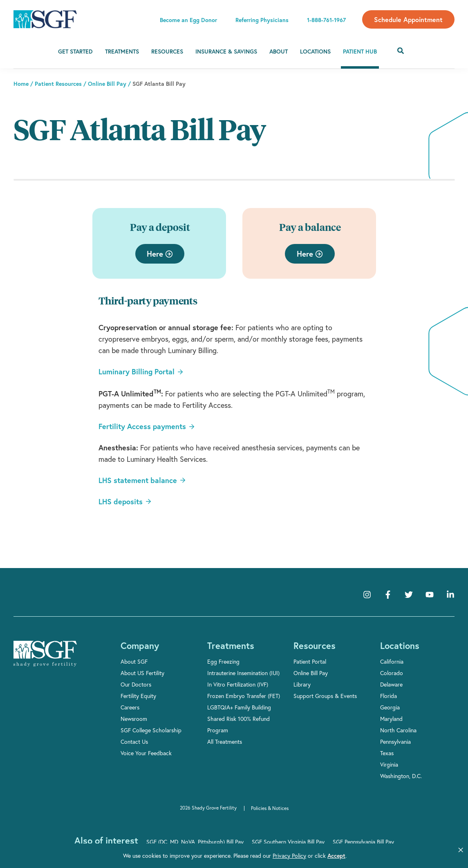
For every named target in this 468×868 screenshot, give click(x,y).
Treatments (122, 51)
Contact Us (134, 742)
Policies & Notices (270, 808)
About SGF (134, 661)
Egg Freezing (223, 661)
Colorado (392, 673)
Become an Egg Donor (188, 20)
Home (21, 84)
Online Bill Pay (107, 84)
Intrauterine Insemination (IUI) (243, 673)
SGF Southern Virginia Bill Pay (288, 842)
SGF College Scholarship (151, 730)
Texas (387, 753)
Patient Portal (310, 661)
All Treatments (225, 742)
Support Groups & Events (325, 696)
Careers (130, 707)
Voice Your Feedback (146, 753)
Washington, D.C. (401, 776)
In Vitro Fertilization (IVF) (238, 684)
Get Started (75, 51)
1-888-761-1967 (326, 20)
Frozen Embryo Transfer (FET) (244, 696)
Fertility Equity (138, 696)
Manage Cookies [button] (354, 856)
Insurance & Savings (226, 51)
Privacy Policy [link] (260, 856)
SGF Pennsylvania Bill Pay (363, 842)
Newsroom (134, 719)
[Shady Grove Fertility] (45, 654)
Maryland (391, 719)
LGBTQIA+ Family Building (239, 707)
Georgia (390, 707)
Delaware (391, 684)
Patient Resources (58, 84)
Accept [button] (301, 856)
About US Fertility (142, 673)
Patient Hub (360, 51)
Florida (389, 696)
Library (302, 684)
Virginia (389, 764)
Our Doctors (136, 684)
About (279, 51)
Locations (315, 51)
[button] (461, 850)
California (392, 661)
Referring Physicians (262, 20)
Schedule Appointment (408, 19)
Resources (167, 51)
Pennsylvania (395, 742)
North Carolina (398, 730)
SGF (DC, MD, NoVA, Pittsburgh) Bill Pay (195, 842)
